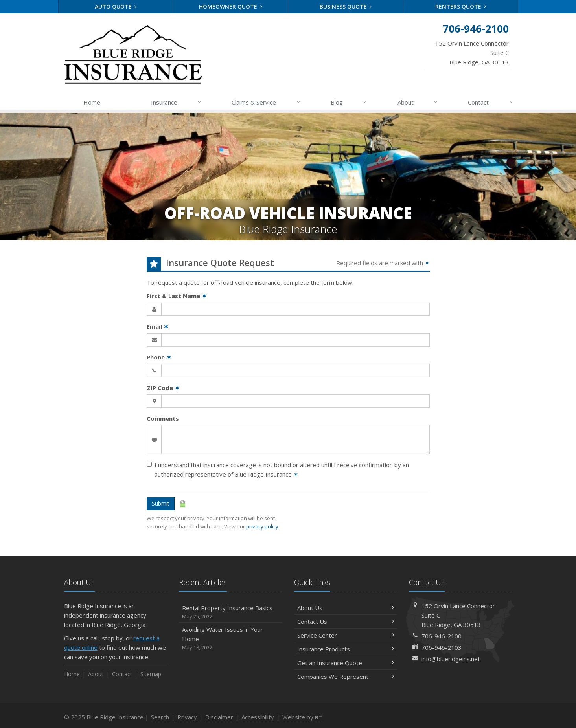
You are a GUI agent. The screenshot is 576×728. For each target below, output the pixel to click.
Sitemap (151, 674)
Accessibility (258, 717)
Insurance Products (346, 649)
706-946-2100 (442, 636)
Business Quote (346, 6)
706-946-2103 (442, 647)
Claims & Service (266, 102)
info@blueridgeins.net (451, 659)
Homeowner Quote (231, 6)
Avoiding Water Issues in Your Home (231, 639)
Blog (349, 102)
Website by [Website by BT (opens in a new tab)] (302, 717)
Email (158, 326)
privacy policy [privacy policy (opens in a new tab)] (262, 526)
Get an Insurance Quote (346, 663)
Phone (159, 357)
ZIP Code (163, 388)
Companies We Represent (346, 677)
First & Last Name (177, 296)
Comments (163, 418)
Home (92, 102)
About (418, 102)
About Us (346, 608)
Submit (161, 503)
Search (160, 717)
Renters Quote (461, 6)
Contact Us (346, 622)
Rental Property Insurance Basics (231, 612)
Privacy (187, 717)
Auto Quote (116, 6)
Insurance (176, 102)
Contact (490, 102)
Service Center (346, 635)
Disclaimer (219, 717)
